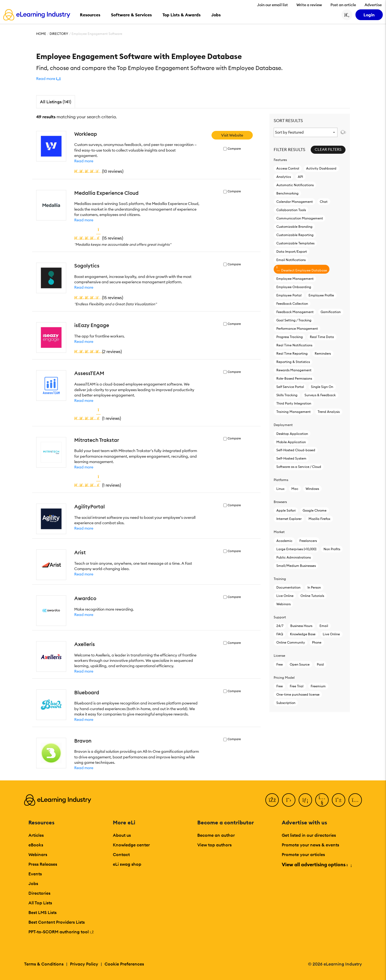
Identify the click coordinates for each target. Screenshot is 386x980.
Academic (284, 541)
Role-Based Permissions (294, 378)
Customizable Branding (294, 227)
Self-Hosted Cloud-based (296, 450)
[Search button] (347, 15)
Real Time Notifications (294, 345)
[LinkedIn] (305, 800)
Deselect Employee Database (302, 269)
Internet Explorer (289, 519)
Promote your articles (303, 854)
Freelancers (308, 541)
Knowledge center (131, 845)
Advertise (373, 5)
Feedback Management (295, 312)
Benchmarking (287, 193)
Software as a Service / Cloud (299, 467)
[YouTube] (322, 800)
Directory (59, 34)
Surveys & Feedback (320, 395)
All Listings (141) (56, 102)
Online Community (291, 642)
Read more (84, 161)
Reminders (323, 353)
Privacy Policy (84, 964)
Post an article (343, 5)
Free (280, 664)
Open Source (300, 664)
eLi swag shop (127, 864)
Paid (320, 664)
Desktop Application (292, 434)
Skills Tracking (287, 395)
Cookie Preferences (124, 964)
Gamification (331, 312)
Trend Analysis (329, 412)
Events (35, 874)
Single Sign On (322, 387)
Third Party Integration (294, 403)
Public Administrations (294, 557)
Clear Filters (328, 149)
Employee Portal (289, 295)
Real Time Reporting (292, 353)
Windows (312, 489)
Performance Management (297, 328)
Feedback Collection (292, 304)
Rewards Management (294, 370)
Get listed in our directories (309, 835)
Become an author (216, 835)
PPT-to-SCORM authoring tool (61, 932)
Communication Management (300, 218)
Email (324, 626)
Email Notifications (291, 260)
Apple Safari (286, 510)
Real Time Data (322, 337)
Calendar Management (295, 202)
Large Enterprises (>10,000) (296, 549)
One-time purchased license (298, 694)
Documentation (288, 587)
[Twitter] (289, 800)
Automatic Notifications (295, 185)
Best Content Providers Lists (57, 922)
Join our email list (272, 5)
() (99, 171)
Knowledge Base (303, 634)
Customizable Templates (295, 243)
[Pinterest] (339, 800)
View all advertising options (316, 865)
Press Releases (43, 864)
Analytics (284, 177)
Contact (121, 854)
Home (41, 34)
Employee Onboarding (294, 287)
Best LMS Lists (42, 912)
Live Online (285, 596)
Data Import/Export (292, 252)
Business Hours (301, 626)
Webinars (283, 604)
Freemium (318, 686)
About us (122, 835)
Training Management (294, 412)
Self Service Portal (290, 387)
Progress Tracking (290, 337)
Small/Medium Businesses (296, 566)
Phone (317, 642)
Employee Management (295, 279)
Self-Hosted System (291, 458)
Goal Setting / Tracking (294, 320)
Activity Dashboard (321, 168)
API (300, 177)
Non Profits (332, 549)
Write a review (309, 5)
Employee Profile (321, 295)
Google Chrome (315, 510)
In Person (314, 587)
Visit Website (232, 135)
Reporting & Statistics (293, 362)
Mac (295, 489)
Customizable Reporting (295, 235)
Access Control (288, 168)
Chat (324, 202)
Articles (36, 835)
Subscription (286, 703)
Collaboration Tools (291, 210)
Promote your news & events (310, 845)
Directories (39, 893)
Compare (234, 149)
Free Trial (297, 686)
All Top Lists (40, 903)
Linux (280, 489)
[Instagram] (355, 800)
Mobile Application (291, 442)
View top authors (214, 845)
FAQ (280, 634)
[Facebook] (272, 800)
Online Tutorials (312, 596)
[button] (49, 79)
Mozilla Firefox (319, 519)
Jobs (33, 883)
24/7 (280, 626)
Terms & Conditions (44, 964)
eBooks (36, 845)
